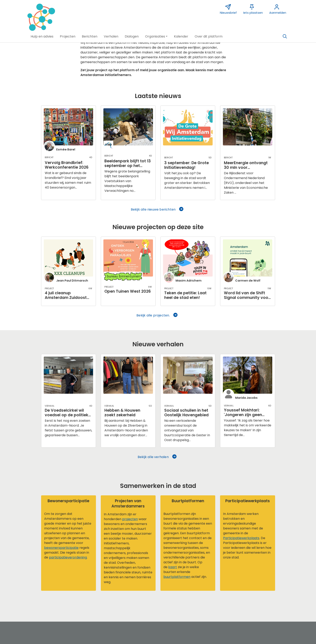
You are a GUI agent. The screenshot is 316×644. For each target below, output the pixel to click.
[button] (42, 37)
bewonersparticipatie (61, 548)
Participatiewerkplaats (241, 538)
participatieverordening (68, 557)
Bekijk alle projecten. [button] (157, 315)
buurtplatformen (177, 577)
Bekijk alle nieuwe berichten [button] (157, 209)
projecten (130, 519)
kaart (173, 567)
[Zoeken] (285, 37)
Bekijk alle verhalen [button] (157, 457)
